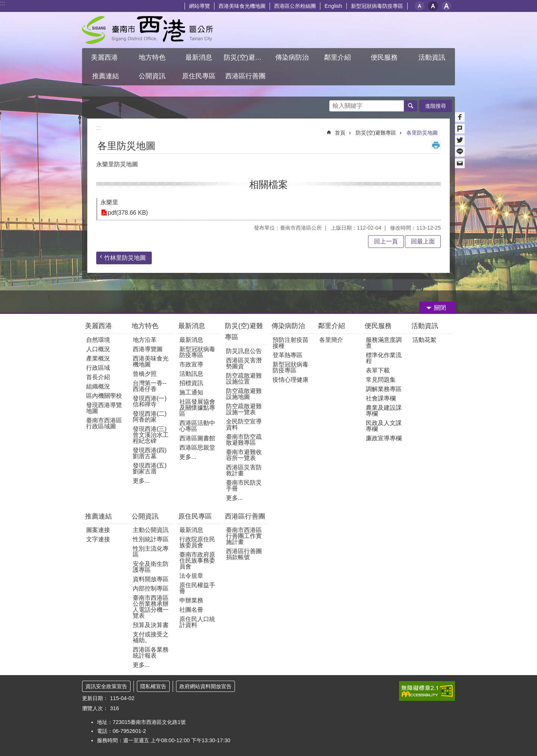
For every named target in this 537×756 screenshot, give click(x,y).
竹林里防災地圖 (125, 258)
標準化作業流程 (384, 358)
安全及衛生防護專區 (151, 567)
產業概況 (98, 358)
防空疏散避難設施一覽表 (244, 409)
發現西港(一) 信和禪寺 (150, 401)
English (333, 6)
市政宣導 (191, 364)
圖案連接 (98, 530)
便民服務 (379, 326)
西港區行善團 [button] (245, 76)
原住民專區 (195, 516)
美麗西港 (99, 326)
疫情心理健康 (291, 380)
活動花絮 (424, 340)
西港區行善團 (245, 516)
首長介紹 (98, 377)
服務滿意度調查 (384, 343)
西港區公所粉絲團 (295, 6)
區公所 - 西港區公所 (147, 30)
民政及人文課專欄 (384, 426)
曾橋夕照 (145, 374)
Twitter (460, 140)
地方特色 (145, 326)
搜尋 (335, 104)
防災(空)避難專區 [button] (246, 57)
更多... (141, 481)
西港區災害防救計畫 (244, 470)
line (460, 152)
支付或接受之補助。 (151, 637)
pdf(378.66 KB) (128, 213)
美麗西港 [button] (105, 57)
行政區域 (98, 368)
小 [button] (420, 6)
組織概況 (98, 386)
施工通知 (191, 392)
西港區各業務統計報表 (151, 653)
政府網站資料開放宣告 (205, 686)
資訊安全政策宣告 (106, 686)
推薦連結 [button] (106, 76)
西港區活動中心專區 (197, 426)
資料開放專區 (151, 579)
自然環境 (98, 340)
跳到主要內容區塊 (4, 4)
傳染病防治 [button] (292, 57)
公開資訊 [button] (152, 76)
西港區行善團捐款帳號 (244, 554)
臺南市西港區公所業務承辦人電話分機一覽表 (151, 607)
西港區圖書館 (197, 438)
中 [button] (433, 6)
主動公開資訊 (151, 530)
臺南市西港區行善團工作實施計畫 (244, 536)
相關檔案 (268, 185)
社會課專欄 (381, 398)
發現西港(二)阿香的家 (150, 417)
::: (2, 3)
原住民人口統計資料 (197, 622)
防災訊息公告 (244, 351)
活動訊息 (191, 374)
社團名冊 (191, 610)
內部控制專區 (151, 588)
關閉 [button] (440, 308)
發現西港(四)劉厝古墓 (150, 453)
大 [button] (446, 6)
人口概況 (98, 349)
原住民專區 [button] (199, 76)
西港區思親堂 (197, 448)
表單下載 (378, 370)
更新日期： (95, 698)
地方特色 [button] (152, 57)
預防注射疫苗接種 (291, 343)
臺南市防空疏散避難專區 (244, 440)
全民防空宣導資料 (244, 424)
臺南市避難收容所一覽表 (244, 455)
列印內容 (436, 145)
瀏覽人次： (95, 708)
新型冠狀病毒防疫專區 (377, 6)
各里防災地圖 (422, 133)
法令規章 (191, 576)
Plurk (460, 129)
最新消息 (192, 326)
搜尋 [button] (411, 106)
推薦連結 (98, 516)
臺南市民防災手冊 (244, 486)
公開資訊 (145, 516)
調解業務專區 (384, 389)
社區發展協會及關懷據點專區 (197, 408)
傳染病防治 (288, 326)
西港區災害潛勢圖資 (244, 363)
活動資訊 (425, 326)
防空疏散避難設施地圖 (244, 394)
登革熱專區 (288, 355)
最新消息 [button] (199, 57)
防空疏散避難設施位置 (244, 379)
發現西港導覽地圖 (104, 408)
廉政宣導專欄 (384, 438)
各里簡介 (331, 340)
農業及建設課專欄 (384, 411)
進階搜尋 (436, 106)
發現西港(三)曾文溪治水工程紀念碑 (151, 435)
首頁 (340, 133)
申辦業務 (191, 600)
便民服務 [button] (385, 57)
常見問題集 (381, 380)
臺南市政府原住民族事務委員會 (197, 560)
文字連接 (98, 539)
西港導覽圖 (148, 349)
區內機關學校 (104, 396)
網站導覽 (200, 6)
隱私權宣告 (153, 686)
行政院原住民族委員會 (197, 542)
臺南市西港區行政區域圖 (104, 423)
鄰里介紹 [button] (338, 57)
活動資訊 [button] (432, 57)
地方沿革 (145, 340)
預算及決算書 (151, 625)
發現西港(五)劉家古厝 (150, 468)
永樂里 (109, 202)
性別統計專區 (151, 539)
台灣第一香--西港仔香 (150, 386)
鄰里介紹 (332, 326)
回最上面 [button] (423, 241)
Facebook (460, 117)
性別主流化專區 (151, 552)
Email (460, 163)
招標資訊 (191, 383)
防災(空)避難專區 (376, 133)
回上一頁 (386, 241)
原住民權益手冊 (197, 588)
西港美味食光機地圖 (242, 6)
